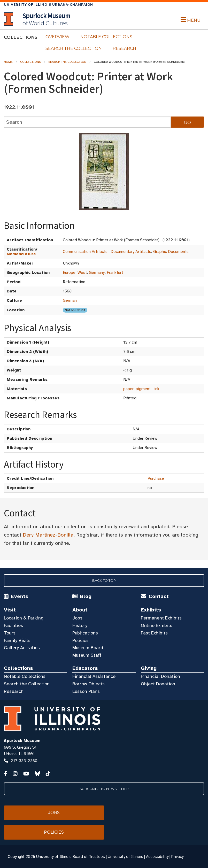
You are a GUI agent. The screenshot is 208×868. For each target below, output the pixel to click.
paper (128, 389)
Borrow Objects (88, 684)
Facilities (13, 625)
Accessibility (157, 857)
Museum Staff (87, 655)
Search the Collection (74, 48)
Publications (85, 633)
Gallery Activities (22, 648)
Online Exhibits (157, 625)
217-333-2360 (24, 761)
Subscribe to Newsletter (104, 789)
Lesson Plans (86, 691)
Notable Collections (106, 37)
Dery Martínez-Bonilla (48, 535)
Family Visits (17, 640)
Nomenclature (21, 254)
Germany (97, 273)
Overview (57, 37)
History (80, 625)
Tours (10, 633)
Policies (80, 640)
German (70, 300)
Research (124, 48)
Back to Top (104, 580)
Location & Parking (24, 618)
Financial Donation (160, 676)
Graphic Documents (171, 252)
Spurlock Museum (22, 741)
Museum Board (88, 648)
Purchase (156, 478)
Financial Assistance (94, 676)
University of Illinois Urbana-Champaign (48, 5)
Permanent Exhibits (161, 618)
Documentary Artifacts (131, 252)
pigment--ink (148, 389)
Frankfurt (115, 273)
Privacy (177, 857)
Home (8, 62)
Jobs (77, 618)
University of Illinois (125, 857)
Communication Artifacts (85, 252)
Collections (30, 62)
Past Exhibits (154, 633)
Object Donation (158, 684)
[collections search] (87, 122)
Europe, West (75, 273)
